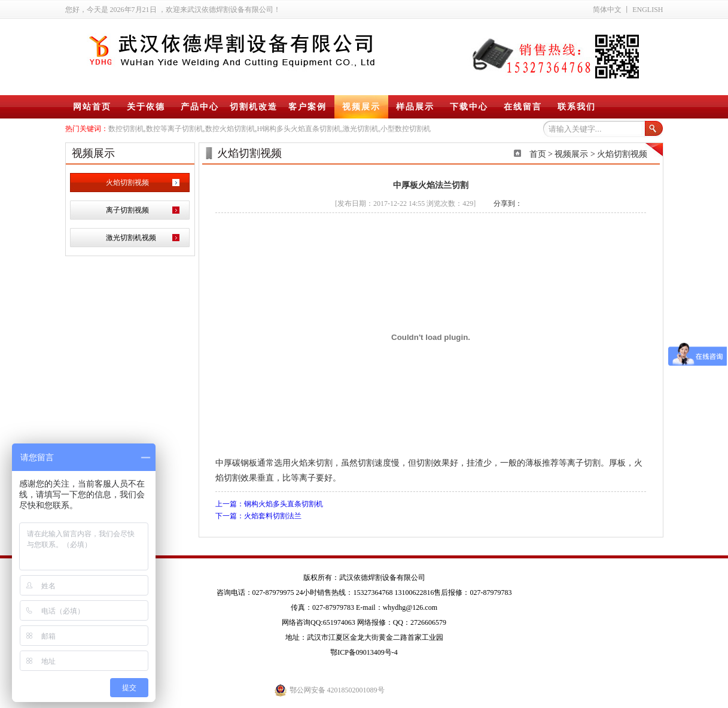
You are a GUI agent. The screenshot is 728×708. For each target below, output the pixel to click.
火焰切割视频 (127, 183)
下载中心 (469, 107)
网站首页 (92, 107)
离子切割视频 (127, 210)
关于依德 (146, 107)
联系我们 (577, 107)
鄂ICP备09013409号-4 (364, 652)
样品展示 (415, 107)
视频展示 (361, 107)
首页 (538, 154)
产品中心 (200, 107)
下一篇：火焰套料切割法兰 (258, 516)
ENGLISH (648, 10)
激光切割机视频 (131, 238)
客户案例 (307, 107)
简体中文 (607, 10)
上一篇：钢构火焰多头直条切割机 (269, 504)
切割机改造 (254, 107)
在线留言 (523, 107)
